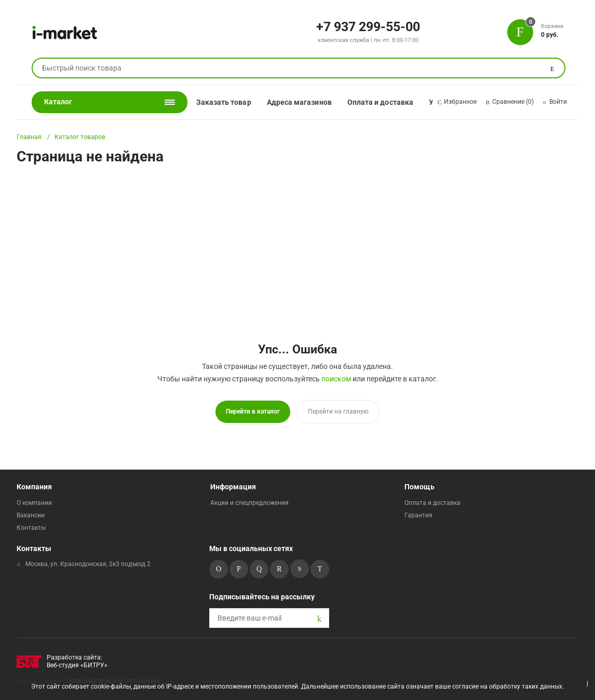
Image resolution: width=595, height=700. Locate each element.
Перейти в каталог (253, 411)
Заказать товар (224, 102)
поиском (336, 379)
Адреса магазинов (299, 102)
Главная (29, 137)
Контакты (31, 528)
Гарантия (418, 515)
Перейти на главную (338, 411)
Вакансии (31, 515)
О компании (34, 503)
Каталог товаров (80, 137)
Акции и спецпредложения (249, 503)
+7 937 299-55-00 (368, 26)
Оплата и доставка (380, 102)
